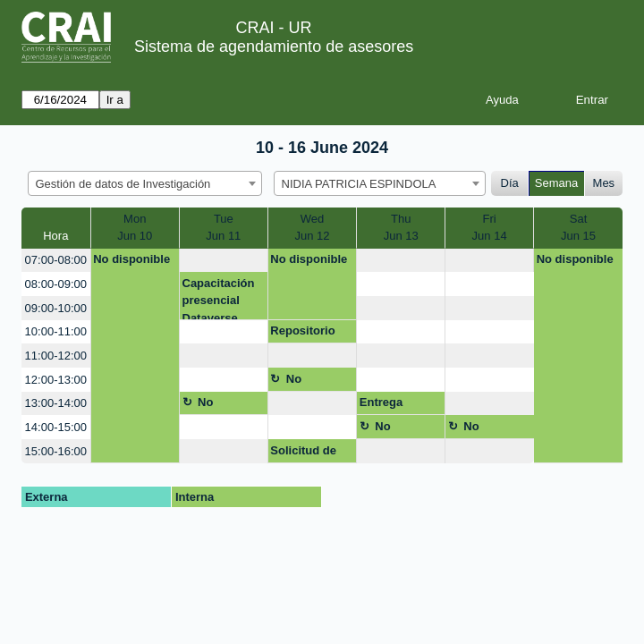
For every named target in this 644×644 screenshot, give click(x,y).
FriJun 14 (490, 228)
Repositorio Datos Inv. (302, 334)
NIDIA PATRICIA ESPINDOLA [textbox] (359, 184)
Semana (556, 183)
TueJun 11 (223, 228)
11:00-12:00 (56, 356)
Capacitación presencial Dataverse (219, 298)
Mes (604, 183)
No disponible (131, 259)
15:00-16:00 (56, 451)
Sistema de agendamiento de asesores (274, 47)
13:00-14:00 (56, 403)
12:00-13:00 (56, 380)
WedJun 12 (312, 228)
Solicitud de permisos (303, 453)
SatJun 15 (578, 228)
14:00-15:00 (56, 427)
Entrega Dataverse (387, 405)
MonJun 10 (135, 228)
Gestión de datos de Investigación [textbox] (123, 184)
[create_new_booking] (224, 261)
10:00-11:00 (56, 331)
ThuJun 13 (401, 228)
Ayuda (502, 100)
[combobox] (145, 183)
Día (510, 183)
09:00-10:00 (56, 308)
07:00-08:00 (56, 260)
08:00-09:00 (56, 284)
